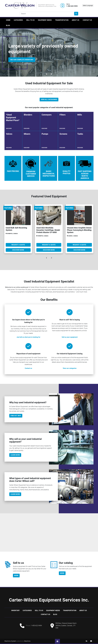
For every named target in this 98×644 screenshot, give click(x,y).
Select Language (88, 5)
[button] (47, 74)
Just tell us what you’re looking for (28, 337)
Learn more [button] (15, 494)
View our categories (70, 368)
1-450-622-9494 (72, 6)
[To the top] (57, 641)
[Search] (47, 14)
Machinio (27, 641)
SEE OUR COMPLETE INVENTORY (22, 60)
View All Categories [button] (49, 99)
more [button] (16, 575)
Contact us (28, 368)
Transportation (62, 20)
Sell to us (30, 20)
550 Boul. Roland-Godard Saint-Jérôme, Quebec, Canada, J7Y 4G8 (66, 626)
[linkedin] (87, 641)
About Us (76, 20)
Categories (18, 20)
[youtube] (91, 641)
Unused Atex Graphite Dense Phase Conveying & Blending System (79, 230)
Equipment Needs (45, 20)
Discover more (18, 250)
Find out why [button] (16, 416)
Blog (8, 25)
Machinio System (10, 641)
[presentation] (47, 258)
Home (8, 20)
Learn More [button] (15, 455)
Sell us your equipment (70, 337)
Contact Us (87, 20)
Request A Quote (18, 245)
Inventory (15, 610)
